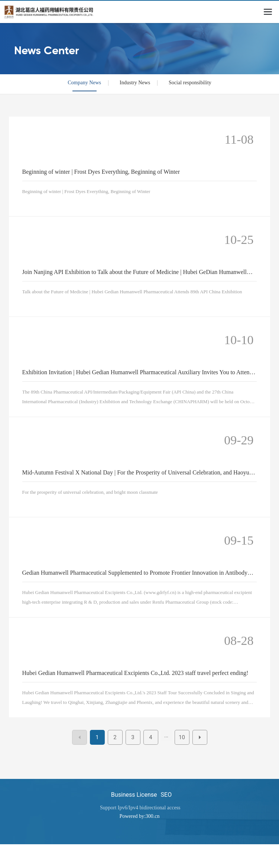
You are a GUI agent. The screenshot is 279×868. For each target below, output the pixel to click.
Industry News (135, 83)
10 (182, 737)
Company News (84, 83)
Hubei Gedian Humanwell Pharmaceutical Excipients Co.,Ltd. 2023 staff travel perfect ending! (135, 673)
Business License (134, 795)
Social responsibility (190, 83)
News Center (47, 51)
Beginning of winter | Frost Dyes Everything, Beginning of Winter (101, 172)
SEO (166, 795)
